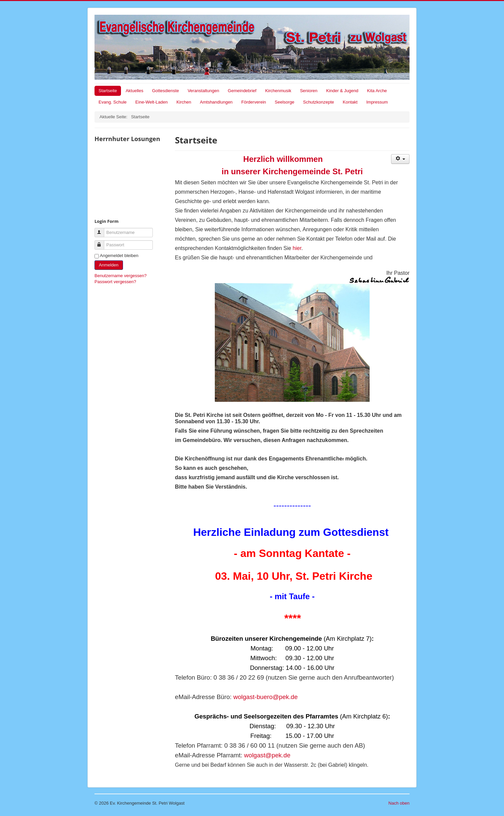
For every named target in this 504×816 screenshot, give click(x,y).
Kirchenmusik (278, 91)
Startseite (108, 91)
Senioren (309, 91)
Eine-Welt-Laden (152, 102)
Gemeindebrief (242, 91)
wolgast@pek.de (267, 755)
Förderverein (254, 102)
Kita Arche (377, 91)
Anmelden (109, 265)
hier (297, 248)
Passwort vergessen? (115, 282)
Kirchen (184, 102)
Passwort (102, 242)
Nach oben (399, 803)
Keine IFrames (131, 180)
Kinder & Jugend (342, 91)
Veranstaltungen (203, 91)
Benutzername (102, 230)
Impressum (377, 102)
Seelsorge (285, 102)
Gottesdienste (166, 91)
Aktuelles (135, 91)
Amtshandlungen (216, 102)
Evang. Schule (113, 102)
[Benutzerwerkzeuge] (400, 159)
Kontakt (350, 102)
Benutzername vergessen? (120, 276)
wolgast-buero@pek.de (265, 697)
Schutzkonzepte (319, 102)
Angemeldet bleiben (119, 256)
